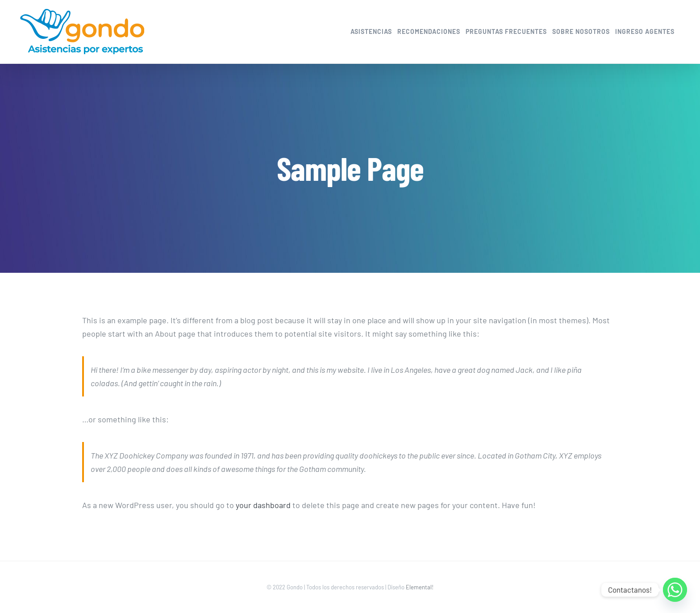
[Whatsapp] (675, 590)
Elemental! (420, 587)
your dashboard (263, 505)
